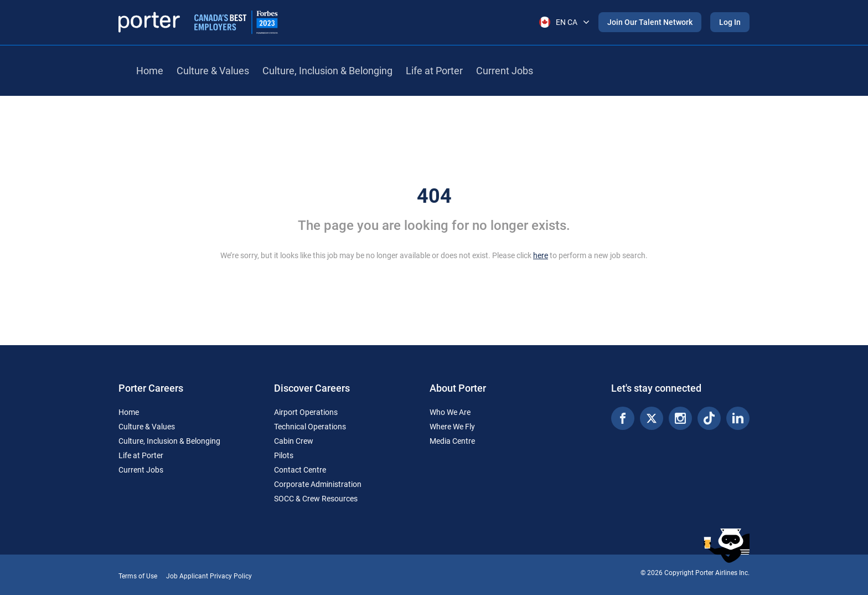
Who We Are (450, 412)
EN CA (564, 22)
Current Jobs (505, 71)
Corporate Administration (318, 484)
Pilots (284, 455)
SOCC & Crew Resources (316, 499)
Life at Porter (434, 71)
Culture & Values (213, 71)
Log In (730, 22)
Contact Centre (300, 470)
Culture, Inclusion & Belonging (327, 71)
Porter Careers (151, 388)
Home (150, 71)
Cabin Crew (294, 441)
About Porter (458, 388)
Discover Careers (312, 388)
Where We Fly (452, 427)
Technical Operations (310, 427)
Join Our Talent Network (650, 22)
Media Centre (452, 441)
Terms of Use (138, 576)
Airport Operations (306, 412)
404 (434, 196)
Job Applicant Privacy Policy (209, 576)
